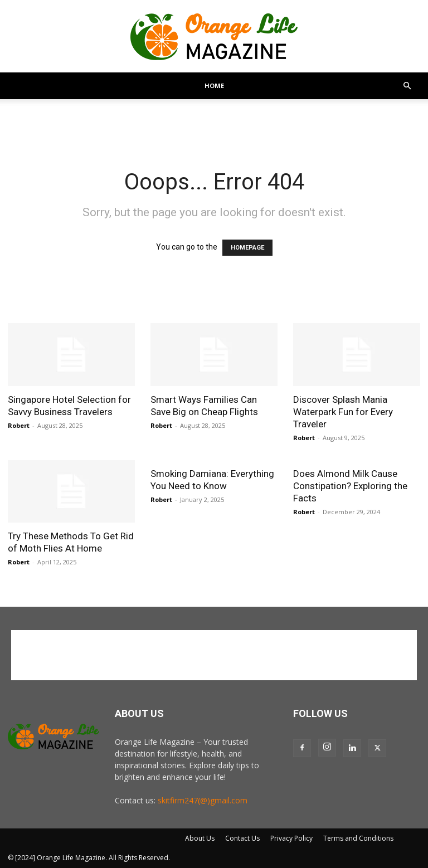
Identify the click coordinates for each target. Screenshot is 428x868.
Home (214, 86)
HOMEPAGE (247, 248)
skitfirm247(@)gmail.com (203, 800)
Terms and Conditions (358, 838)
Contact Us (242, 838)
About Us (200, 838)
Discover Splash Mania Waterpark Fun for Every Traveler (343, 412)
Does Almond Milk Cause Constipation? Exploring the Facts (350, 486)
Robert (19, 425)
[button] (407, 86)
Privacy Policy (291, 838)
